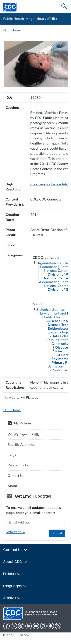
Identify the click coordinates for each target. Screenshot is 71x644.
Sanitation (55, 366)
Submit (57, 533)
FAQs (12, 455)
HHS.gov (9, 635)
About (12, 486)
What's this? (16, 532)
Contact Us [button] (15, 550)
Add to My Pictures (23, 398)
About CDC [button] (15, 562)
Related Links (18, 465)
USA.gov (24, 635)
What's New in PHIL (23, 434)
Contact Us (16, 476)
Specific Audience (21, 445)
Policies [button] (12, 574)
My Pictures (20, 424)
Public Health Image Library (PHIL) (30, 19)
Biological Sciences (51, 310)
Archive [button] (12, 598)
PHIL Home (12, 30)
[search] (64, 7)
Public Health (54, 317)
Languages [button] (15, 586)
